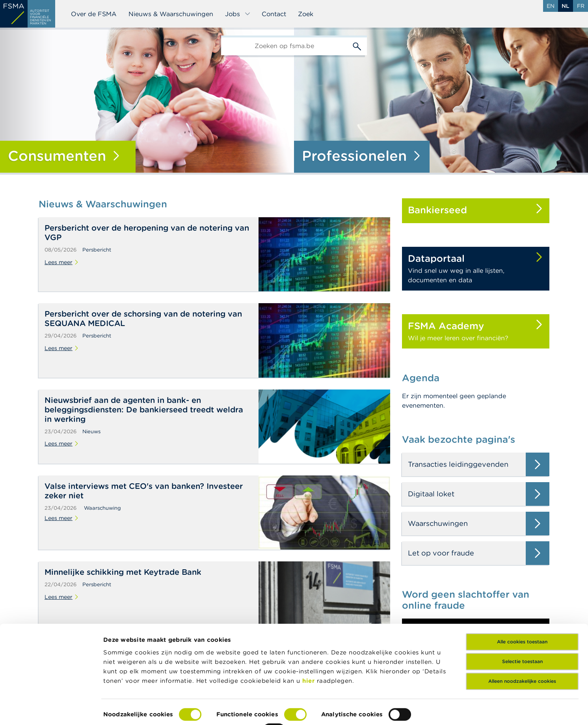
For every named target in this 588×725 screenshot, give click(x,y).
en (551, 6)
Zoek (306, 14)
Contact (274, 14)
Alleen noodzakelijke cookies (522, 649)
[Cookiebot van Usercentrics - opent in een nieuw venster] (51, 710)
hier (310, 648)
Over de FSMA (94, 14)
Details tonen (124, 709)
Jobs (238, 14)
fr (581, 6)
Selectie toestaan (522, 629)
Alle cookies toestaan (522, 609)
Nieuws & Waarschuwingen (171, 14)
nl (566, 6)
